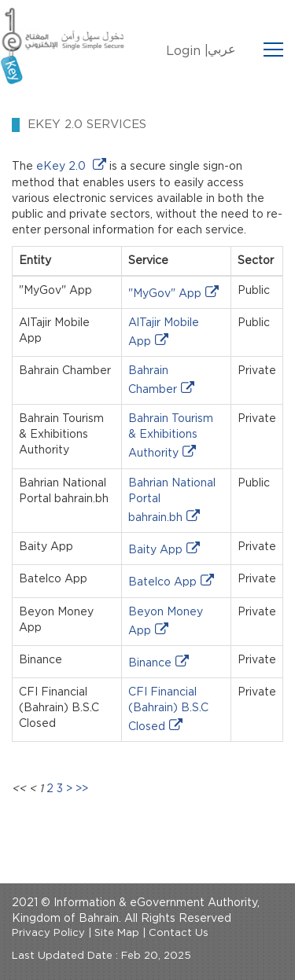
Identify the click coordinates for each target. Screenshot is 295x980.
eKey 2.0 (63, 167)
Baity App (155, 550)
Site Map (117, 933)
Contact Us (179, 933)
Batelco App (162, 582)
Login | (187, 51)
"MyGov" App (165, 294)
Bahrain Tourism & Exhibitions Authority (171, 436)
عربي (222, 50)
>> (82, 789)
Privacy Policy (48, 933)
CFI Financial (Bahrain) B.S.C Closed (168, 710)
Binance (150, 663)
